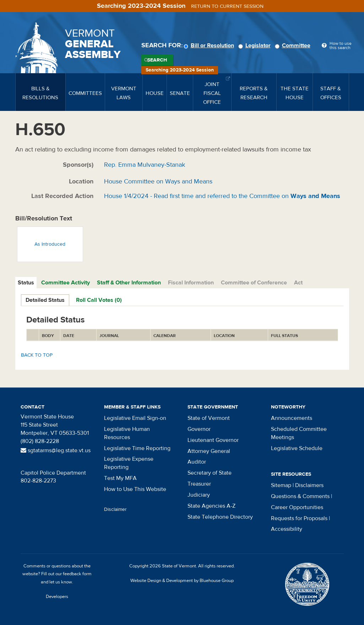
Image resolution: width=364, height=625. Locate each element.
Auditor (197, 462)
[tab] (26, 283)
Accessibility (287, 529)
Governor (199, 429)
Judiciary (199, 495)
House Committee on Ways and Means (158, 181)
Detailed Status (45, 300)
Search (157, 60)
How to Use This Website (135, 489)
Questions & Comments (300, 496)
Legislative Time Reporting (137, 448)
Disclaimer (115, 509)
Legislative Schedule (297, 448)
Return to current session (227, 6)
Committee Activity (66, 283)
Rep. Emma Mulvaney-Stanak (145, 165)
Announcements (292, 418)
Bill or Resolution (210, 46)
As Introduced (50, 244)
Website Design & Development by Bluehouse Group (182, 581)
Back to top (37, 355)
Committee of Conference (254, 283)
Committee (294, 46)
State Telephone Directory (220, 517)
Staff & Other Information (129, 283)
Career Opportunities (297, 507)
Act (298, 283)
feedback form (77, 574)
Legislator (256, 46)
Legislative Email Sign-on (135, 418)
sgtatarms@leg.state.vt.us (56, 450)
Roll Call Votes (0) (99, 300)
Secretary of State (210, 473)
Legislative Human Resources (127, 433)
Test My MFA (120, 478)
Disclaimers (309, 485)
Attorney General (209, 451)
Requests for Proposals (299, 518)
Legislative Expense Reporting (129, 463)
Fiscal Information (191, 283)
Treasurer (199, 484)
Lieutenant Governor (213, 440)
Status (26, 283)
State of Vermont (209, 418)
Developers (57, 597)
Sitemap (281, 485)
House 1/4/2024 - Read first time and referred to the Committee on (222, 196)
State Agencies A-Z (211, 506)
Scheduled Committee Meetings (299, 433)
